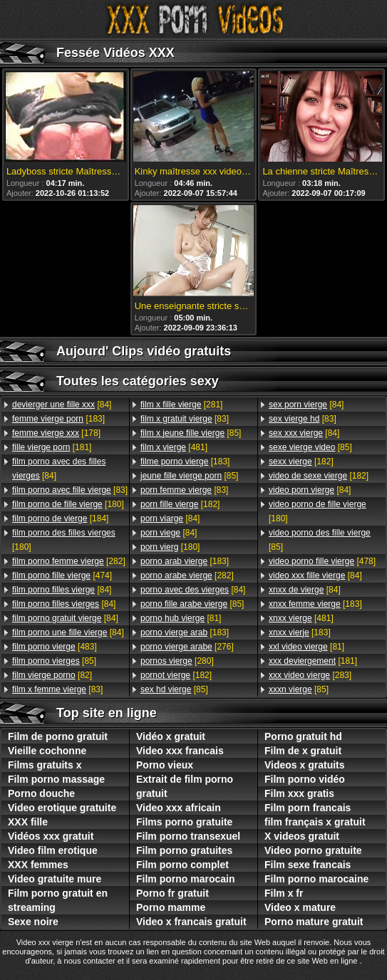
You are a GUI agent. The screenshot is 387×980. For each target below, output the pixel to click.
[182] (180, 504)
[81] (181, 618)
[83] (70, 490)
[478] (322, 561)
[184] (60, 518)
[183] (58, 419)
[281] (181, 405)
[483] (55, 647)
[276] (187, 647)
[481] (174, 447)
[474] (62, 575)
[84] (62, 405)
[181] (52, 447)
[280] (177, 661)
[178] (56, 433)
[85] (54, 661)
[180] (68, 504)
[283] (310, 675)
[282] (69, 561)
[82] (52, 675)
